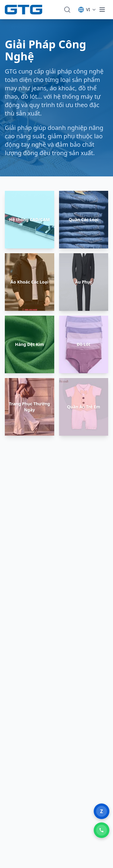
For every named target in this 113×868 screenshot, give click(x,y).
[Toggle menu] (102, 10)
